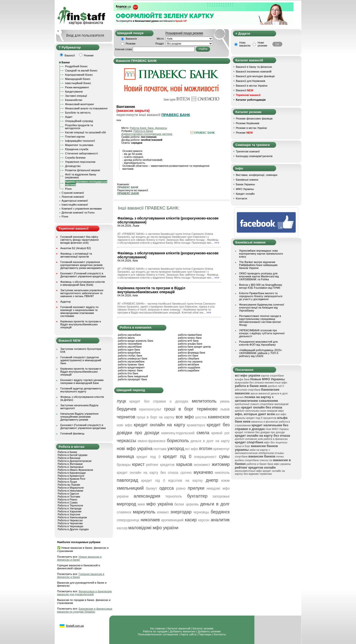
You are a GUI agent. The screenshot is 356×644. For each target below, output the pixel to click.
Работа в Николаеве (70, 491)
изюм (225, 480)
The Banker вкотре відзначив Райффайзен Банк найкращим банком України (258, 265)
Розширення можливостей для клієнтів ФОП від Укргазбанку (258, 343)
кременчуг (222, 449)
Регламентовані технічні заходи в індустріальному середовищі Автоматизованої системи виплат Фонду (260, 320)
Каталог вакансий (179, 628)
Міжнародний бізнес (78, 79)
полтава (160, 449)
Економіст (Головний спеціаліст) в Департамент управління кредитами (83, 275)
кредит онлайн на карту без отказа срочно (154, 473)
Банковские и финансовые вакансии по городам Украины (85, 610)
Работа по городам (155, 631)
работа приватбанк (190, 335)
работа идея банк (129, 350)
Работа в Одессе (68, 494)
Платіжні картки (75, 137)
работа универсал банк (133, 358)
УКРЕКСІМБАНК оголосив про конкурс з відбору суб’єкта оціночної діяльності (262, 333)
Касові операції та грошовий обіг (86, 132)
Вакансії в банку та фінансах (254, 67)
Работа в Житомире (70, 464)
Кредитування (74, 92)
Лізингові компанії (73, 197)
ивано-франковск (152, 441)
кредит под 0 (148, 457)
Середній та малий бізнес (81, 71)
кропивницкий (172, 520)
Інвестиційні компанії (75, 205)
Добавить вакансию (183, 631)
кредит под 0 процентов (261, 418)
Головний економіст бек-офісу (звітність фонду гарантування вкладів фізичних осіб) (79, 240)
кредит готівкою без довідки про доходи (260, 432)
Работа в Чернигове (70, 523)
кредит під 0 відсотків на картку (172, 480)
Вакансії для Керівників (251, 81)
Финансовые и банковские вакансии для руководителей (84, 593)
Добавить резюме (209, 631)
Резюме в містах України (251, 128)
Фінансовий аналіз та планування (86, 108)
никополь (222, 473)
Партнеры (205, 634)
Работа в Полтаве (69, 497)
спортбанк (254, 390)
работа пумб (186, 350)
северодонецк (128, 520)
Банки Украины (245, 184)
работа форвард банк (192, 353)
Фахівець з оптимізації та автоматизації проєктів (76, 255)
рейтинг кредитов (160, 465)
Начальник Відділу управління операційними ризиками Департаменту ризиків (79, 417)
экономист (202, 465)
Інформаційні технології (80, 141)
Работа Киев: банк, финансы (148, 128)
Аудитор (66, 302)
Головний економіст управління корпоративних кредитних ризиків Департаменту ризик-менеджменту (82, 265)
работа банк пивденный (133, 376)
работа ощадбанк (189, 367)
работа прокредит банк (132, 379)
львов (225, 409)
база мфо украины (279, 464)
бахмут (152, 488)
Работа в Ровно (67, 500)
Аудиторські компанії (75, 201)
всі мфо (191, 449)
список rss (266, 460)
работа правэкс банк (131, 364)
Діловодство (73, 166)
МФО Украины (245, 189)
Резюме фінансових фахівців (254, 119)
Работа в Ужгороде (70, 508)
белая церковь (187, 504)
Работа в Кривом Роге (71, 479)
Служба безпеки (75, 158)
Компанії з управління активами (82, 209)
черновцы (201, 512)
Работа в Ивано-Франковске (75, 470)
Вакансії (245, 90)
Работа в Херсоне (69, 514)
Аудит (69, 117)
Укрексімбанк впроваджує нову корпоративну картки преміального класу (261, 254)
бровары (124, 465)
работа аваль (126, 338)
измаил (163, 512)
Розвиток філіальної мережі (82, 170)
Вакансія (131, 39)
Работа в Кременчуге (71, 476)
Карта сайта (188, 634)
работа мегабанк (189, 364)
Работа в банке (143, 131)
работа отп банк (188, 356)
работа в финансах (276, 439)
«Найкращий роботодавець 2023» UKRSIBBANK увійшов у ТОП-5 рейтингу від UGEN (260, 353)
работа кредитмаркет (131, 367)
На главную (158, 628)
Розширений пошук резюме (184, 33)
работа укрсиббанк (130, 347)
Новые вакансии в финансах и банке (79, 558)
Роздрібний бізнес (76, 66)
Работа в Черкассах (70, 520)
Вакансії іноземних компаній (254, 72)
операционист (205, 457)
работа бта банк (128, 373)
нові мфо (124, 425)
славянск (124, 512)
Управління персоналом (80, 162)
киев (141, 504)
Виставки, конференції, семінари (257, 175)
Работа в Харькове (69, 511)
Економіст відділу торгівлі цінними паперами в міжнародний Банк (82, 382)
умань (225, 401)
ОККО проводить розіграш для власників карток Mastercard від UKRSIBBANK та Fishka (259, 276)
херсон (204, 520)
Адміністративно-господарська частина (147, 134)
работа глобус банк (130, 356)
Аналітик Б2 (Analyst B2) (76, 248)
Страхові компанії (73, 193)
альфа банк (242, 379)
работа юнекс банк (190, 338)
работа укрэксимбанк (131, 361)
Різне (68, 189)
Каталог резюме (203, 628)
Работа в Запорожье (70, 467)
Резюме (131, 44)
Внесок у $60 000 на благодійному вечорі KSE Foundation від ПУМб (261, 286)
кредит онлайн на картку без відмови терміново (260, 472)
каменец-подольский (178, 433)
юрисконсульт (150, 409)
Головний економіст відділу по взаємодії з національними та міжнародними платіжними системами (79, 311)
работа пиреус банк (130, 370)
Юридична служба (77, 149)
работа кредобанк (129, 353)
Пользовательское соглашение (158, 634)
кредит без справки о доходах (159, 401)
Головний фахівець (72, 433)
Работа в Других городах (73, 529)
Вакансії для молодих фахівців (255, 76)
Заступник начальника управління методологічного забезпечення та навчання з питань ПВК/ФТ (82, 293)
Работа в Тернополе (70, 505)
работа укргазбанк (129, 335)
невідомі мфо (275, 411)
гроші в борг (243, 446)
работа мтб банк (188, 341)
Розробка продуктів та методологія (79, 127)
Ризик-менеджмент (77, 87)
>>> (217, 243)
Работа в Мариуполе (71, 488)
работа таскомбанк (130, 344)
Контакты (220, 634)
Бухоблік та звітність (78, 113)
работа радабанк (189, 370)
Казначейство (74, 100)
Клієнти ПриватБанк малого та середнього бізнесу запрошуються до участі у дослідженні (261, 296)
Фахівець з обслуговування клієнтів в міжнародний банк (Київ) (83, 283)
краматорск (196, 425)
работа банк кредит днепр (194, 347)
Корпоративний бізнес (79, 75)
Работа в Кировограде (72, 473)
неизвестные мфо (276, 382)
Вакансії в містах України (252, 86)
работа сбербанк (189, 358)
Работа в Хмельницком (72, 517)
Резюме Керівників (248, 123)
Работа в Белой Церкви (72, 455)
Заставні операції (76, 96)
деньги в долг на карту (210, 441)
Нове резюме (262, 44)
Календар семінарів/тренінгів (254, 156)
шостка (201, 417)
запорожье (221, 496)
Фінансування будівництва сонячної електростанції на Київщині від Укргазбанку (262, 308)
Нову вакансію (245, 44)
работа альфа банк (190, 344)
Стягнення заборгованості (81, 153)
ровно (181, 488)
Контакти (242, 198)
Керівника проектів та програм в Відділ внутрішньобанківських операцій (81, 324)
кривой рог (221, 433)
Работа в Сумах (68, 502)
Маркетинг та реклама (79, 145)
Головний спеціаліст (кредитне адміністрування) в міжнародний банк (81, 360)
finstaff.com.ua (75, 626)
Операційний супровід (79, 121)
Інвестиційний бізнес (78, 83)
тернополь (174, 496)
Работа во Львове (69, 485)
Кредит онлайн (245, 194)
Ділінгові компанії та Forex (78, 213)
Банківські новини (247, 180)
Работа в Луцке (67, 482)
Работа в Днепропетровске (75, 461)
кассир (122, 528)
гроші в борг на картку (156, 417)
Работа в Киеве (67, 452)
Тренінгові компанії (248, 151)
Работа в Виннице (69, 458)
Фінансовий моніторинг (80, 104)
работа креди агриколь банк (135, 341)
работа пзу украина (190, 361)
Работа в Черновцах (70, 526)
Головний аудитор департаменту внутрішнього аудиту (81, 390)
